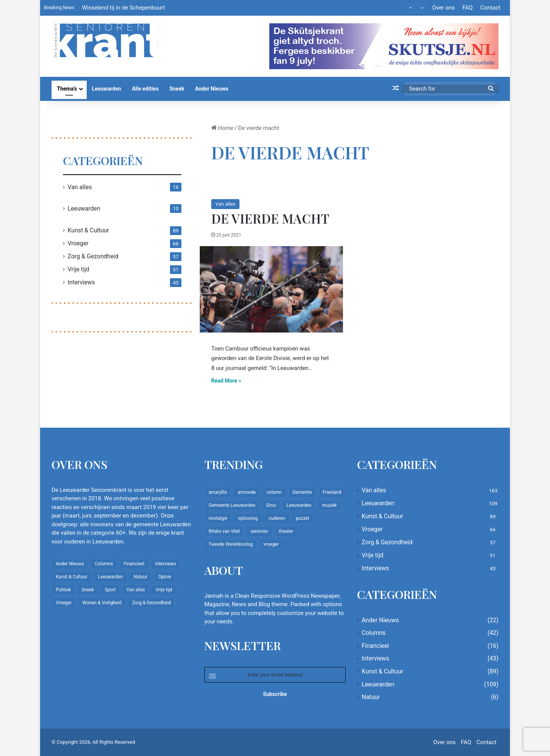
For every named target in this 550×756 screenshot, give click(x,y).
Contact (490, 8)
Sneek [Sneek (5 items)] (88, 590)
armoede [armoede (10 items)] (247, 492)
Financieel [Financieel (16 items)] (134, 564)
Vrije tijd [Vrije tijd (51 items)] (164, 590)
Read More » (226, 381)
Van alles (225, 204)
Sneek (177, 89)
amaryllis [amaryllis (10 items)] (218, 492)
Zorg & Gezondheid (93, 256)
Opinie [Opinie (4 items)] (165, 577)
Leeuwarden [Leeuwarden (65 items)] (299, 505)
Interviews (81, 282)
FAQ (467, 8)
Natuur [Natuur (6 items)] (141, 577)
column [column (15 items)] (274, 492)
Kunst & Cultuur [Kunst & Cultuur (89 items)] (72, 577)
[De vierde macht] (271, 289)
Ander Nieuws (212, 89)
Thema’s (67, 89)
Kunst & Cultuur (88, 230)
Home (222, 128)
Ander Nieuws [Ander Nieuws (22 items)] (70, 564)
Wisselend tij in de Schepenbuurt (124, 8)
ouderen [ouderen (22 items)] (277, 518)
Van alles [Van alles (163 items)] (136, 590)
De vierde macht (270, 218)
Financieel (375, 646)
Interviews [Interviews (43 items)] (166, 564)
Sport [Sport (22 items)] (110, 590)
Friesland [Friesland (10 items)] (332, 492)
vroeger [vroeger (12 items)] (271, 544)
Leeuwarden (107, 89)
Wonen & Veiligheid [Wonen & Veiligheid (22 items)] (102, 603)
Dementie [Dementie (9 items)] (302, 492)
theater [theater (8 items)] (286, 531)
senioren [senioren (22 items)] (259, 531)
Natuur (371, 697)
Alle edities (145, 89)
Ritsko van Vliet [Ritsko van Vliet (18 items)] (224, 531)
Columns (374, 633)
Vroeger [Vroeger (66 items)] (64, 603)
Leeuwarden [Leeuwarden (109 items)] (111, 577)
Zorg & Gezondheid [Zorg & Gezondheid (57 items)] (151, 603)
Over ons (444, 8)
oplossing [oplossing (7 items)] (248, 518)
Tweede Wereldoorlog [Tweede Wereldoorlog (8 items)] (231, 544)
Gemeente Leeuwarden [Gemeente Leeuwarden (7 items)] (232, 505)
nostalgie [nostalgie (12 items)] (218, 518)
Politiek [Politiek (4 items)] (63, 590)
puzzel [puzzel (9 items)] (302, 518)
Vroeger (78, 243)
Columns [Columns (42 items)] (104, 564)
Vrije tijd (78, 269)
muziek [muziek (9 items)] (329, 505)
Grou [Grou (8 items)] (271, 505)
